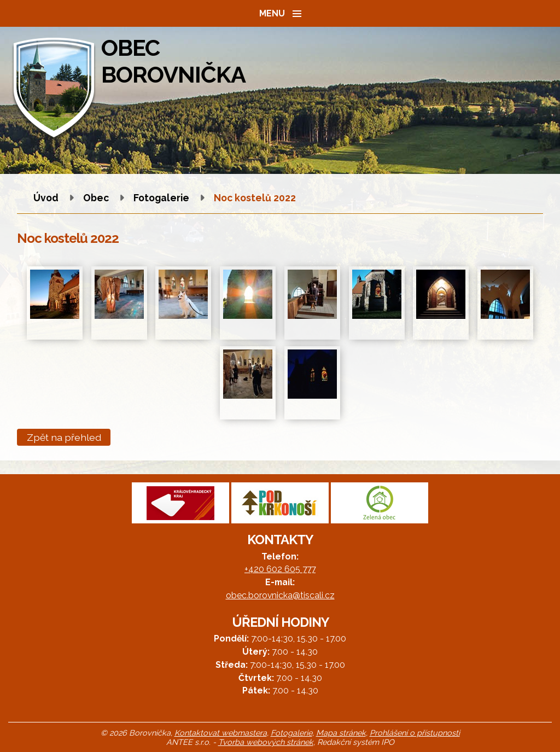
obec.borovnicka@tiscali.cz (280, 595)
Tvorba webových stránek (266, 742)
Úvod (46, 198)
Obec (96, 198)
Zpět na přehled (64, 437)
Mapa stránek (341, 733)
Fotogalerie (161, 198)
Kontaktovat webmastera (221, 733)
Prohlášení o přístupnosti (415, 733)
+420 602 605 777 (280, 569)
